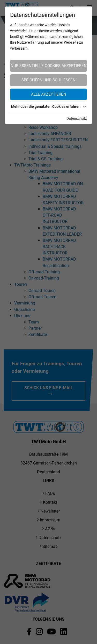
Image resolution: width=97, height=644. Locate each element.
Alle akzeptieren (49, 94)
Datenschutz (77, 118)
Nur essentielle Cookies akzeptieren (49, 66)
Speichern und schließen (48, 80)
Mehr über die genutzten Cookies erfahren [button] (49, 107)
